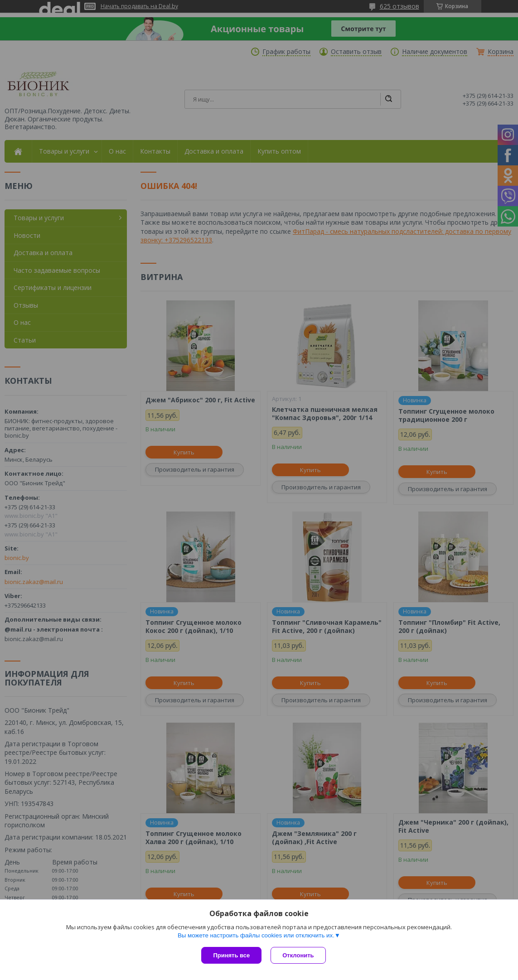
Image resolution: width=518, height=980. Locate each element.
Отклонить (298, 955)
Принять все (231, 955)
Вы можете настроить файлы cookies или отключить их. (256, 935)
